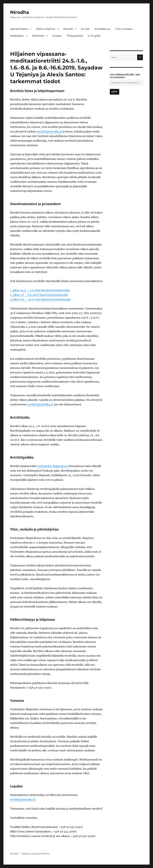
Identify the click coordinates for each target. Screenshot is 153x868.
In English (94, 36)
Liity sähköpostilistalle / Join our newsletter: (125, 76)
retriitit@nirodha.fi (49, 131)
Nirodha (20, 12)
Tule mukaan (124, 29)
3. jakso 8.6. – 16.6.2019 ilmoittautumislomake (40, 299)
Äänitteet (38, 36)
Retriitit (68, 29)
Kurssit (85, 29)
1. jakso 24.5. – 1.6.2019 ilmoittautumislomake (40, 290)
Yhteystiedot (75, 36)
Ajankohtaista (19, 29)
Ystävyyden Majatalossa (53, 466)
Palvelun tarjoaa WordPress (36, 854)
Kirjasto (57, 36)
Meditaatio (17, 36)
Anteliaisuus (102, 29)
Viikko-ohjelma (46, 29)
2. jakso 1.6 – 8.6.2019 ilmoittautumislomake (39, 295)
